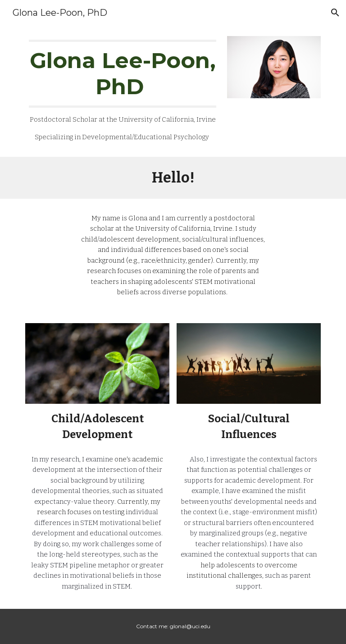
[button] (335, 13)
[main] (122, 91)
